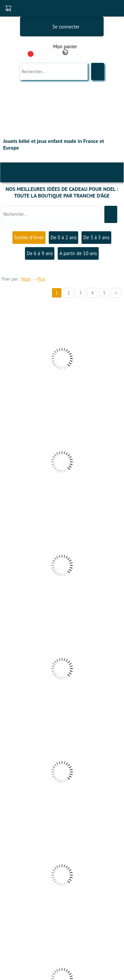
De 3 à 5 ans (96, 237)
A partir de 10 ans (78, 253)
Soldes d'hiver (29, 237)
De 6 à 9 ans (40, 253)
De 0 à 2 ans (64, 237)
